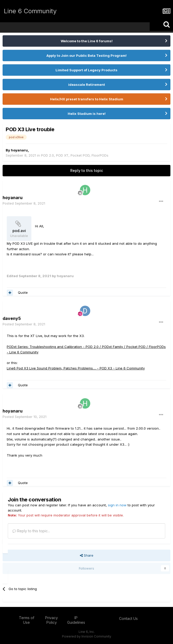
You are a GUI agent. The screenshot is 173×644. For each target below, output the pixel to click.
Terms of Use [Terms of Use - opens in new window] (27, 620)
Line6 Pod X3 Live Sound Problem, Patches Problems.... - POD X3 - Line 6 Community (76, 368)
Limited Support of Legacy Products (86, 70)
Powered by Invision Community (87, 636)
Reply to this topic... (31, 531)
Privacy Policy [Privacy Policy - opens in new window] (51, 620)
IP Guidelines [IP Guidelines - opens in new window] (76, 620)
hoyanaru (19, 150)
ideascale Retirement (87, 85)
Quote (23, 292)
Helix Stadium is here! (87, 114)
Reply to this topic (87, 170)
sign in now (117, 505)
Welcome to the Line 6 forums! (87, 41)
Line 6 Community (30, 11)
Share (87, 555)
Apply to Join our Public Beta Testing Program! (86, 55)
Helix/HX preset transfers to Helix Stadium (87, 99)
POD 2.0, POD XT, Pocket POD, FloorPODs (75, 155)
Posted (24, 203)
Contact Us (128, 618)
